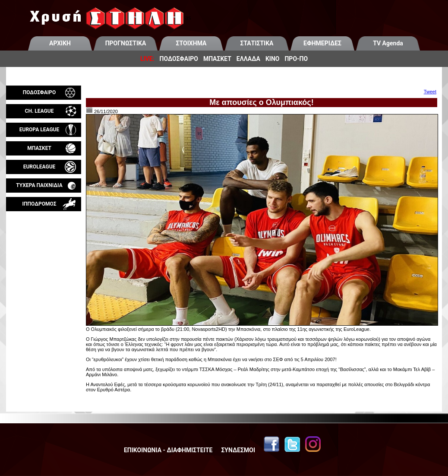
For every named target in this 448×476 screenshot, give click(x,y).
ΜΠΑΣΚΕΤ (217, 59)
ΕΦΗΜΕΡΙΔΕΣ (322, 43)
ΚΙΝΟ (273, 59)
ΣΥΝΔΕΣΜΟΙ (238, 450)
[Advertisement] (44, 313)
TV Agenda (388, 43)
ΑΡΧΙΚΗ (60, 43)
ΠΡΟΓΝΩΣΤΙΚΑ (126, 43)
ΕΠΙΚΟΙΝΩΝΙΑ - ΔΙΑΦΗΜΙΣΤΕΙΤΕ (168, 450)
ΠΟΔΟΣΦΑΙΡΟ (179, 59)
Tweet (430, 92)
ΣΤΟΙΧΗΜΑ (191, 43)
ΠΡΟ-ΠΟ (296, 59)
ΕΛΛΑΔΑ (248, 59)
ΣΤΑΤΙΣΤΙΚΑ (257, 43)
